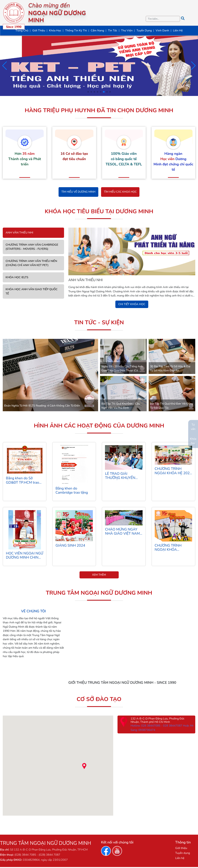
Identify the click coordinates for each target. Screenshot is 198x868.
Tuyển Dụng (144, 31)
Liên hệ (180, 859)
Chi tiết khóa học (132, 305)
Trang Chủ (22, 31)
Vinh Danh (162, 31)
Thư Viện (127, 31)
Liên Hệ (178, 31)
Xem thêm (99, 576)
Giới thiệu (181, 849)
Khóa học (193, 441)
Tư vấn (193, 427)
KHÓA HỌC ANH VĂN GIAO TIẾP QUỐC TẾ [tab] (32, 292)
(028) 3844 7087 (49, 856)
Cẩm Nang (97, 31)
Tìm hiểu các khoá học (121, 192)
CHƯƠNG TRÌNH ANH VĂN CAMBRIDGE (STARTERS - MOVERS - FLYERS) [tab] (32, 247)
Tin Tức (113, 31)
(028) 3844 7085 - (26, 856)
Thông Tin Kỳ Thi (76, 31)
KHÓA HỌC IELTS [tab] (17, 278)
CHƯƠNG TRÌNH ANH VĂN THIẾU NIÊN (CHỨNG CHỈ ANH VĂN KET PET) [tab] (31, 263)
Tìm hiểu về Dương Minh (77, 192)
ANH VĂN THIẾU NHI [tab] (19, 233)
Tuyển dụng (183, 854)
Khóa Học (55, 31)
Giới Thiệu (39, 31)
